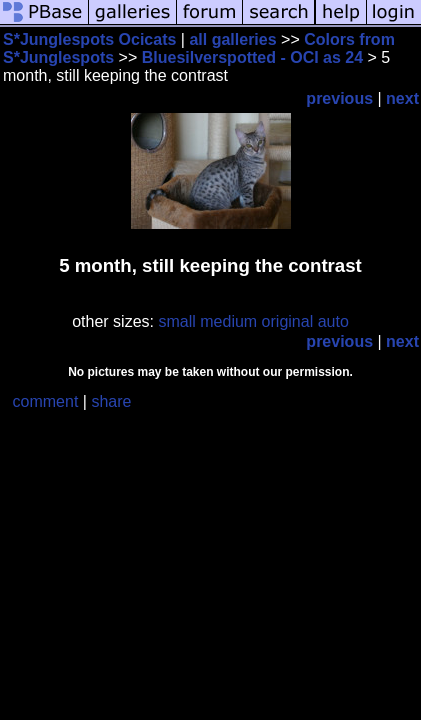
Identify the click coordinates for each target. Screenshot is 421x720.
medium (228, 321)
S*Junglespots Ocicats (89, 39)
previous (339, 98)
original (288, 321)
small (176, 321)
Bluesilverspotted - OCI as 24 (252, 57)
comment (46, 401)
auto (333, 321)
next (402, 98)
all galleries (232, 39)
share (111, 401)
